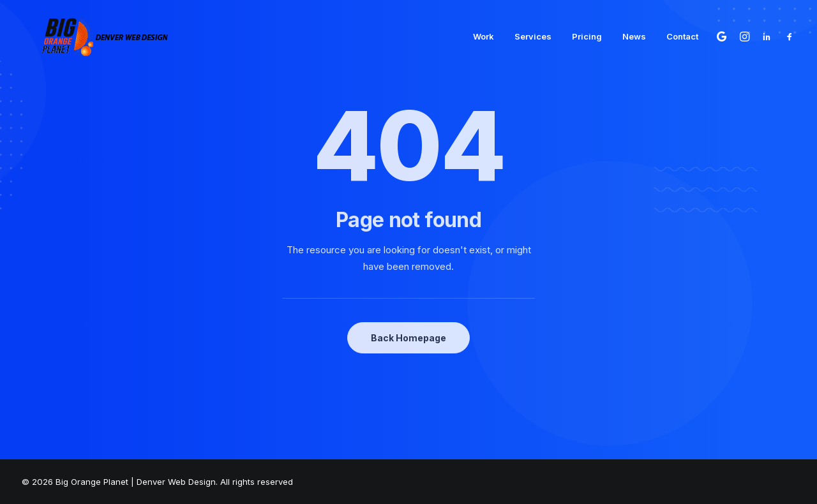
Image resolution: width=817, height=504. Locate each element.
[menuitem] (483, 31)
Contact (682, 31)
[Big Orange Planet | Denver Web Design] (85, 31)
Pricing (587, 31)
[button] (723, 31)
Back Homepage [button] (408, 338)
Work (483, 31)
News (634, 31)
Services (533, 31)
